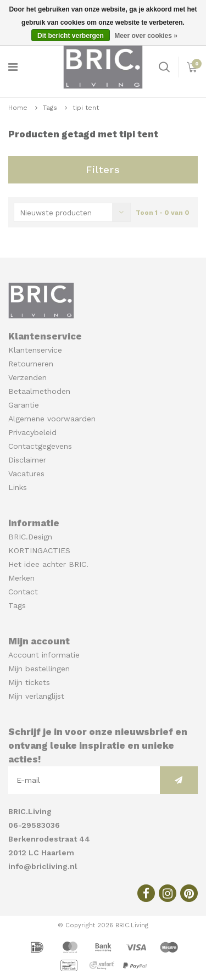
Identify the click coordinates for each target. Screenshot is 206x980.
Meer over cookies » (146, 36)
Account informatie (44, 655)
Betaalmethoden (39, 391)
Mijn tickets (29, 682)
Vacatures (26, 474)
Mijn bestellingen (39, 669)
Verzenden (27, 377)
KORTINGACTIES (39, 550)
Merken (21, 578)
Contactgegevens (40, 446)
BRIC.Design (30, 537)
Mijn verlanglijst (36, 696)
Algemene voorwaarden (52, 419)
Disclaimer (27, 460)
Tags (50, 108)
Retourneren (31, 364)
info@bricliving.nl (43, 866)
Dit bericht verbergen (71, 36)
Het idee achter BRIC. (48, 564)
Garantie (24, 405)
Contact (23, 592)
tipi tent (86, 108)
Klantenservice (35, 350)
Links (18, 487)
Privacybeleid (32, 432)
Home (18, 108)
